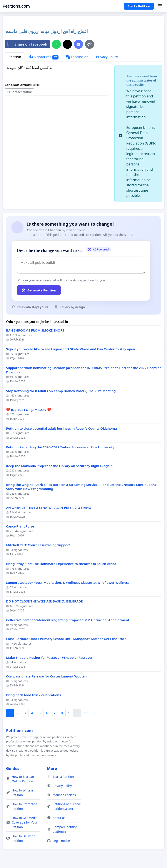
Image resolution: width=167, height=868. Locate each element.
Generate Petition (39, 290)
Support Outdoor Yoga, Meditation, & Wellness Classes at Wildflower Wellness (68, 583)
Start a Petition (139, 6)
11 (86, 713)
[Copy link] (90, 44)
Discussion (77, 57)
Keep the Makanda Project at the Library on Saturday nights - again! (60, 466)
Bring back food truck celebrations (33, 695)
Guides (13, 768)
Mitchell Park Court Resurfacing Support (38, 545)
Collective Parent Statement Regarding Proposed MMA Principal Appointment (68, 620)
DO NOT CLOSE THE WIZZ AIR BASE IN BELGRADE (44, 601)
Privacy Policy (107, 57)
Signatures (43, 57)
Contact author (19, 92)
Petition (15, 57)
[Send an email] (78, 44)
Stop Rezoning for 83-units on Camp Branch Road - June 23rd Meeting (61, 391)
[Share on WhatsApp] (56, 44)
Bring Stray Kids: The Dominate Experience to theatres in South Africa (61, 564)
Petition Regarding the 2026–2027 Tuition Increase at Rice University (60, 447)
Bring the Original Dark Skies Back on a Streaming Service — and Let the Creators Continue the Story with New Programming (81, 487)
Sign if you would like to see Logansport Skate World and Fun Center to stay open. (71, 349)
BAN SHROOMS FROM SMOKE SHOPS (35, 330)
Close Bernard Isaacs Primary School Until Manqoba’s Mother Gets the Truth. (67, 639)
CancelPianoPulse (20, 526)
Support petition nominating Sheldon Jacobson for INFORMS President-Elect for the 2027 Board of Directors (83, 370)
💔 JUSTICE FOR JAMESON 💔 (29, 410)
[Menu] (160, 6)
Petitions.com (16, 6)
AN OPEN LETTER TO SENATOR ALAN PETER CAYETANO (49, 508)
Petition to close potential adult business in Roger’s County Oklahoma (61, 428)
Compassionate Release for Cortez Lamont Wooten (46, 676)
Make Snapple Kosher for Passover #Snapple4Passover (49, 658)
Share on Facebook (26, 44)
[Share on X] (67, 44)
